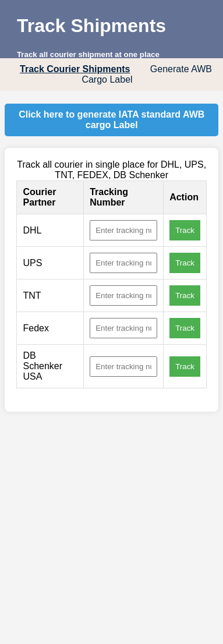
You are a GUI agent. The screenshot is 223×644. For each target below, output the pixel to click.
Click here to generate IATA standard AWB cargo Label (111, 120)
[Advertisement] (109, 534)
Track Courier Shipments (75, 69)
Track (185, 230)
